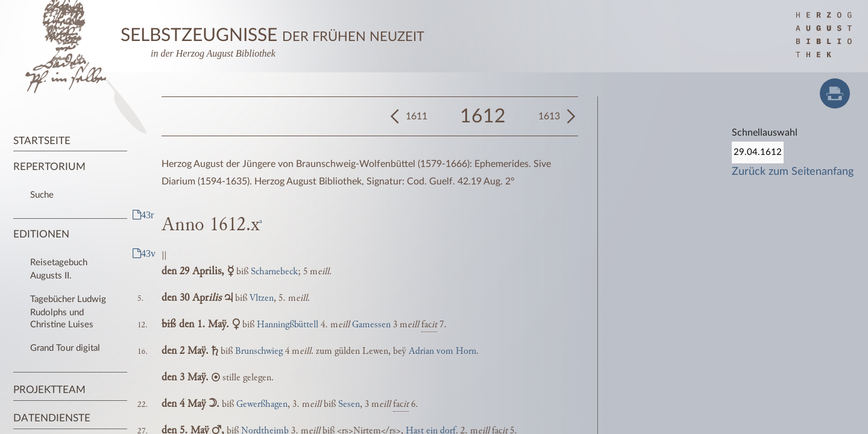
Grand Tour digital (65, 348)
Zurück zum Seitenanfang (793, 171)
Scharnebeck (274, 272)
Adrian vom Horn (442, 351)
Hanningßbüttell (288, 325)
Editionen (41, 234)
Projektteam (49, 390)
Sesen (349, 404)
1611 (417, 116)
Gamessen (371, 325)
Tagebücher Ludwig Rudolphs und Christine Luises (68, 312)
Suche (42, 195)
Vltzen (262, 298)
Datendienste (52, 418)
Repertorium (49, 167)
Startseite (42, 141)
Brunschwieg (259, 351)
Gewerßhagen (262, 404)
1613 (549, 116)
